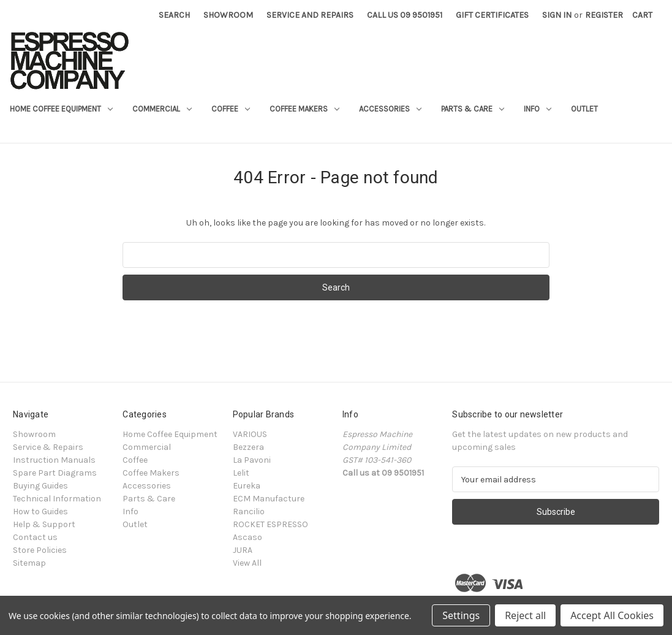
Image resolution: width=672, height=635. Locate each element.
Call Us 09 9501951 (405, 15)
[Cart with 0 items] (642, 15)
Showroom (228, 15)
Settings (461, 615)
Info (538, 109)
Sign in (557, 15)
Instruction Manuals (54, 460)
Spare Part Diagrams (55, 473)
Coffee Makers (304, 109)
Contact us (35, 537)
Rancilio (249, 511)
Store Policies (40, 550)
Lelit (241, 473)
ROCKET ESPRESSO (270, 524)
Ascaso (247, 537)
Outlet (584, 109)
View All (247, 563)
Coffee (231, 109)
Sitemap (29, 563)
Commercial (162, 109)
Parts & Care (473, 109)
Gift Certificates (492, 15)
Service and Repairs (310, 15)
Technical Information (57, 499)
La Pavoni (252, 460)
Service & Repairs (48, 447)
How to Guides (40, 511)
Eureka (247, 486)
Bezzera (248, 447)
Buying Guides (40, 486)
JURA (243, 550)
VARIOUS (250, 434)
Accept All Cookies (612, 615)
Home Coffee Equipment (61, 109)
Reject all (525, 615)
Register (604, 15)
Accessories (390, 109)
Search (174, 15)
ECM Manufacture (269, 499)
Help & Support (44, 524)
